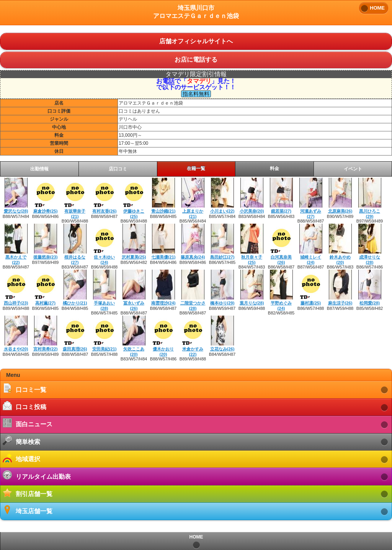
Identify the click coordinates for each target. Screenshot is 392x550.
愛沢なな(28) (16, 211)
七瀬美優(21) (163, 257)
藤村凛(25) (311, 303)
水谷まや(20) (16, 349)
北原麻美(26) (340, 211)
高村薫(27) (45, 303)
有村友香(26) (105, 211)
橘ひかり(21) (75, 303)
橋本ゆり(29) (222, 303)
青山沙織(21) (163, 211)
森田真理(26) (75, 349)
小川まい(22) (222, 211)
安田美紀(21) (105, 349)
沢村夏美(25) (134, 257)
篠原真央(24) (193, 257)
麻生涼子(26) (340, 303)
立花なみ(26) (222, 349)
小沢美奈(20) (252, 211)
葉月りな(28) (252, 303)
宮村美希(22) (46, 349)
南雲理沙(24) (163, 303)
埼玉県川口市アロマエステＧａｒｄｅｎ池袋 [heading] (196, 12)
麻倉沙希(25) (46, 211)
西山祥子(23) (16, 303)
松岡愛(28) (370, 303)
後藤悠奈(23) (46, 257)
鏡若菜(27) (281, 211)
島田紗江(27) (222, 257)
